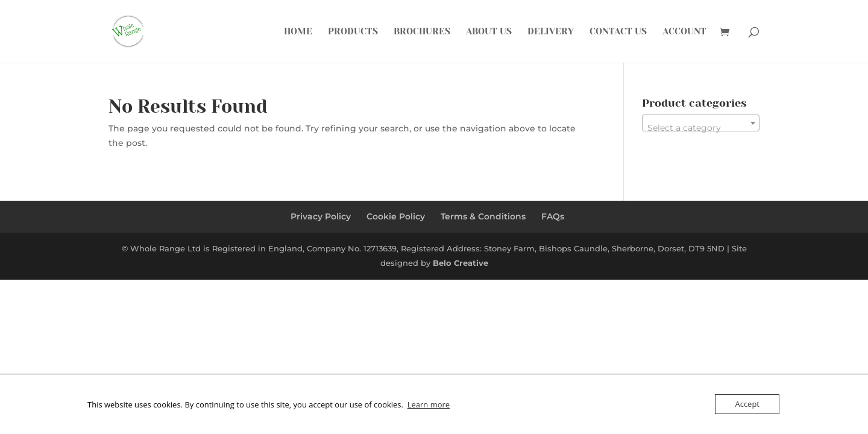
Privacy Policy (321, 216)
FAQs (553, 216)
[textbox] (701, 128)
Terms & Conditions (483, 216)
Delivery (551, 32)
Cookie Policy (396, 216)
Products (353, 32)
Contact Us (618, 32)
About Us (489, 32)
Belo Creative (461, 263)
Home (298, 32)
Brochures (422, 32)
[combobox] (701, 123)
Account (684, 32)
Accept (747, 404)
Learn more (429, 404)
